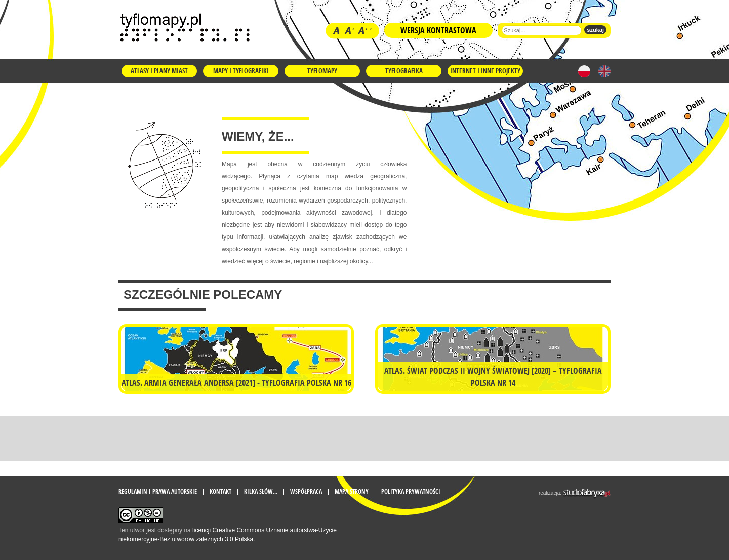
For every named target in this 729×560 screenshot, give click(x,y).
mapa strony (352, 492)
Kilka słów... (261, 492)
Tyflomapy (322, 71)
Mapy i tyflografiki (241, 71)
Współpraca (306, 492)
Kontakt (220, 492)
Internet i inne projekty (485, 71)
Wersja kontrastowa (438, 30)
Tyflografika (404, 71)
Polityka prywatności (411, 492)
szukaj (595, 30)
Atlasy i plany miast (159, 71)
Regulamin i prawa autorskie (158, 492)
